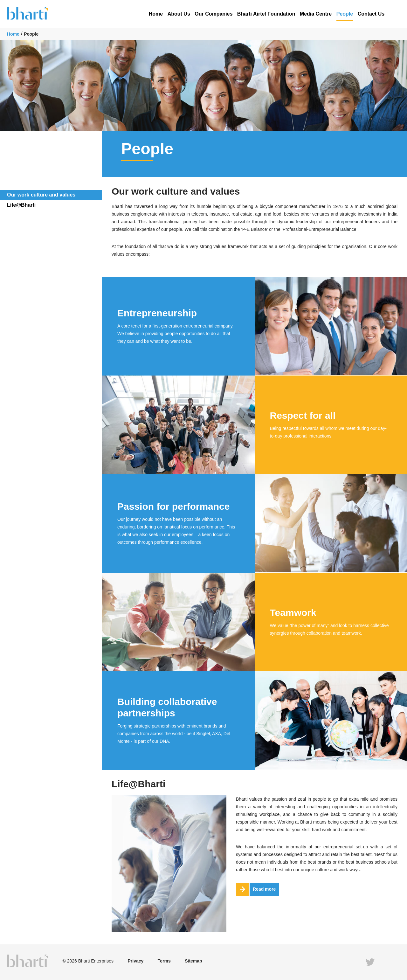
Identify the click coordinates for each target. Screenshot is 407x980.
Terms (164, 961)
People (345, 16)
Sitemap (193, 961)
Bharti (37, 13)
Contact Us (371, 14)
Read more (256, 889)
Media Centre (316, 14)
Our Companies (214, 14)
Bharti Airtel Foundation (266, 14)
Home (156, 14)
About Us (179, 14)
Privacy (135, 961)
